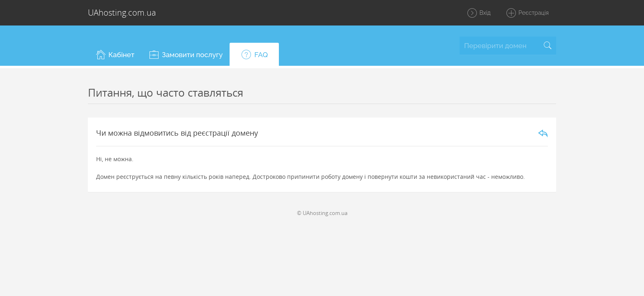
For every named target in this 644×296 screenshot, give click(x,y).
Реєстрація (527, 13)
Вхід (479, 13)
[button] (115, 54)
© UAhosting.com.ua (322, 213)
